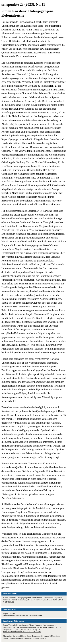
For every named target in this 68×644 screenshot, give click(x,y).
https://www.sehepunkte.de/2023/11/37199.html (22, 632)
